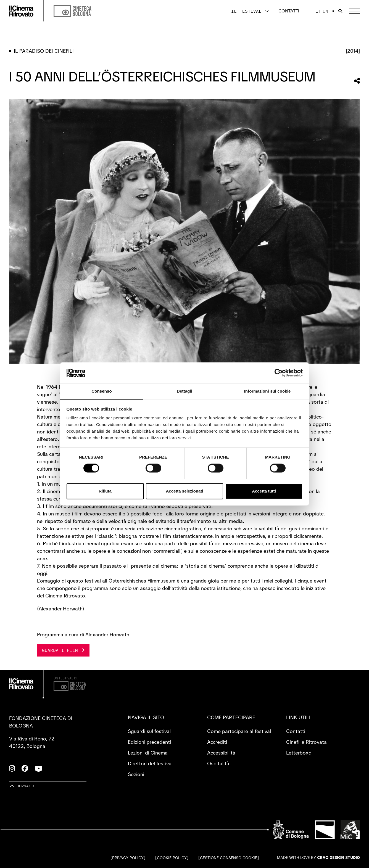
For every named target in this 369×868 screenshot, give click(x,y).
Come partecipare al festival (239, 731)
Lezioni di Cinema (148, 753)
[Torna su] (22, 786)
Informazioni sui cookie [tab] (267, 391)
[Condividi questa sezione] (357, 81)
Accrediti (217, 742)
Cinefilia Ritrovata (306, 742)
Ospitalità (218, 764)
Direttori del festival (150, 764)
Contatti (289, 11)
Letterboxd (299, 753)
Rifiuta (105, 491)
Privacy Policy (128, 858)
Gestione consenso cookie (229, 858)
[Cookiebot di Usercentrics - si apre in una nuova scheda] (279, 373)
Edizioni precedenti (149, 742)
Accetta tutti (264, 491)
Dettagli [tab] (184, 391)
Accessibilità (221, 753)
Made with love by (318, 858)
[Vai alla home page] (21, 11)
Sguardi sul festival (149, 731)
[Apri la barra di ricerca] (340, 11)
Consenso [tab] (102, 391)
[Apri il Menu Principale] (354, 11)
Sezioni (136, 774)
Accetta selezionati (184, 491)
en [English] (325, 11)
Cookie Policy (172, 858)
